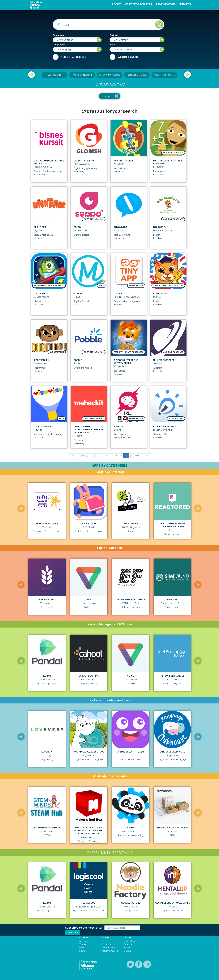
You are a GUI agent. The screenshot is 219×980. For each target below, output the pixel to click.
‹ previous (84, 456)
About (116, 4)
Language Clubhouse (172, 752)
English (107, 96)
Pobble (78, 360)
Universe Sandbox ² (165, 360)
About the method (110, 951)
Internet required (112, 57)
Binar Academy (47, 599)
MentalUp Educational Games (172, 903)
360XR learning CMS (164, 75)
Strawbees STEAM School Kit (172, 828)
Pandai (47, 676)
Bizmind (118, 427)
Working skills (55, 75)
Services (185, 4)
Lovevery (47, 752)
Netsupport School (172, 676)
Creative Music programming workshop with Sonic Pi (88, 430)
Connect (129, 938)
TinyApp (118, 294)
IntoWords (120, 227)
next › (138, 456)
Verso (89, 599)
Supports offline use (128, 57)
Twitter (127, 948)
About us (83, 941)
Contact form (130, 941)
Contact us (106, 944)
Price (112, 45)
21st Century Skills (137, 75)
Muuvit (78, 294)
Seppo (77, 227)
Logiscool (89, 903)
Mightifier (40, 227)
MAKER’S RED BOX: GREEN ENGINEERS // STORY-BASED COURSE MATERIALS (89, 831)
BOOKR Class (89, 524)
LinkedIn (128, 951)
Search (159, 25)
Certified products (138, 4)
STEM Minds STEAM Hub (47, 828)
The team (84, 944)
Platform (114, 35)
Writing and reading (82, 75)
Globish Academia (84, 161)
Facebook (128, 944)
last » (146, 456)
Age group (58, 35)
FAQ (103, 941)
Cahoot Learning (89, 676)
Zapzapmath (41, 294)
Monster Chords (123, 161)
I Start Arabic (131, 524)
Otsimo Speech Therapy (131, 752)
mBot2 (131, 828)
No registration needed (73, 57)
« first (73, 456)
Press (82, 948)
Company (85, 938)
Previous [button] (31, 75)
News (82, 951)
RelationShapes (43, 427)
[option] (109, 75)
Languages (59, 45)
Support (107, 938)
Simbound (172, 599)
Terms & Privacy (109, 948)
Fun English (160, 294)
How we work (166, 4)
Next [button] (188, 75)
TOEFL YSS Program (47, 524)
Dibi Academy (161, 227)
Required (56, 57)
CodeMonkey (42, 360)
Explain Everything (165, 427)
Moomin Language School (89, 752)
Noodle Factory (131, 903)
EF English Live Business (131, 599)
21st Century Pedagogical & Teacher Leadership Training (110, 75)
